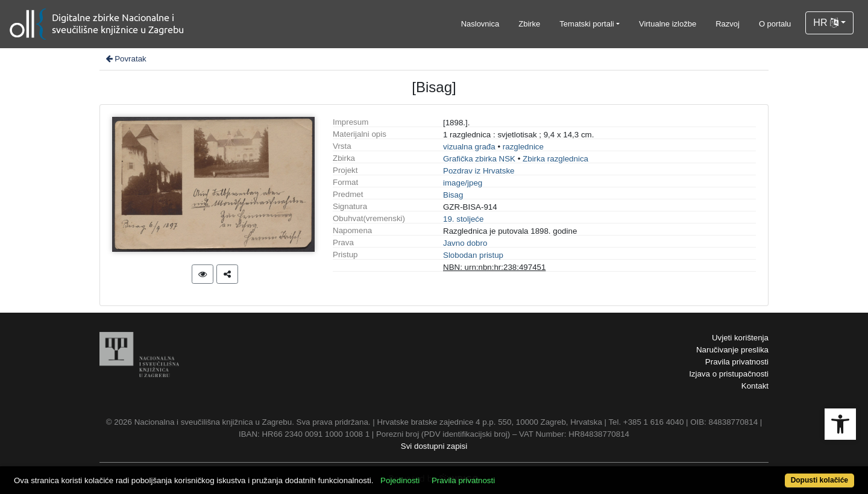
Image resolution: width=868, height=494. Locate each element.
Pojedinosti (400, 480)
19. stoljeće (463, 219)
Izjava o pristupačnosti (729, 374)
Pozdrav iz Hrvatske (479, 171)
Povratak (125, 59)
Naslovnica (480, 24)
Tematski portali (587, 24)
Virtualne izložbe (668, 24)
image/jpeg (463, 183)
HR (826, 23)
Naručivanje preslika (732, 350)
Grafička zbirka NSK (479, 159)
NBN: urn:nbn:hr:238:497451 (494, 267)
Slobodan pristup (473, 255)
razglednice (523, 147)
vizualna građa (469, 147)
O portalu (775, 24)
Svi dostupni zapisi (434, 446)
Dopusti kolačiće (819, 480)
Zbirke (529, 24)
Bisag (453, 195)
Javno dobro (465, 243)
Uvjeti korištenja (740, 338)
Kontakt (755, 386)
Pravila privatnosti (737, 362)
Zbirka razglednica (555, 159)
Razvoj (728, 24)
